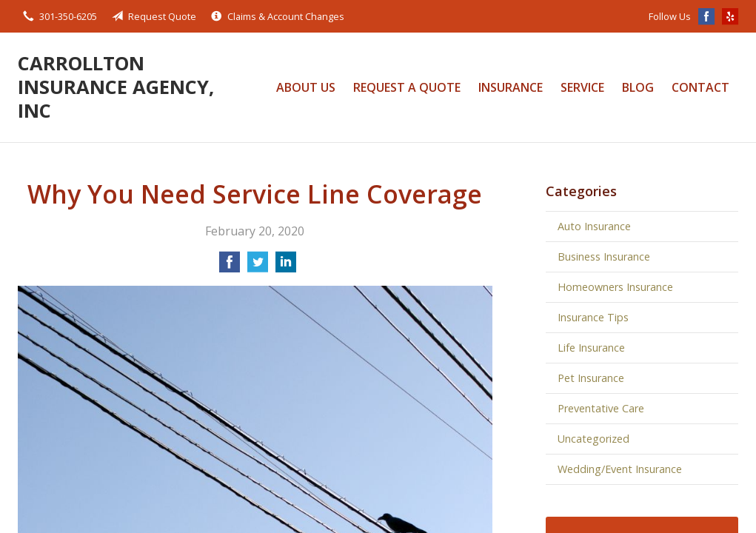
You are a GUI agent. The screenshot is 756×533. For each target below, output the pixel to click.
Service (582, 87)
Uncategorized (593, 439)
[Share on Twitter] (258, 266)
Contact (700, 87)
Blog (638, 87)
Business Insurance (604, 257)
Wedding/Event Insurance (620, 469)
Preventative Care (601, 408)
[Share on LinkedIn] (286, 266)
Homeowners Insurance (615, 287)
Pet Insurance (591, 378)
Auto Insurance (594, 226)
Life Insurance (591, 348)
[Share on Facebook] (230, 266)
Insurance (511, 87)
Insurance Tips (593, 317)
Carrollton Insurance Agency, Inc (116, 87)
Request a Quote (407, 87)
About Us (306, 87)
